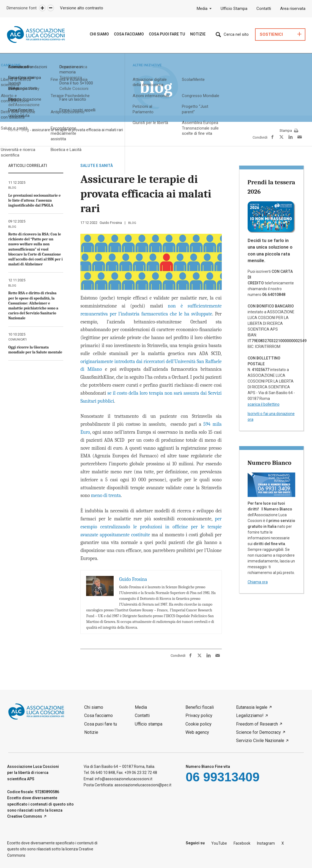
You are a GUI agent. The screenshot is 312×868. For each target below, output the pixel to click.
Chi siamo (99, 34)
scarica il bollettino (264, 404)
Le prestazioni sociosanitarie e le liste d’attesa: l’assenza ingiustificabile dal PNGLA (35, 200)
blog (132, 223)
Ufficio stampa (149, 724)
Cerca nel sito (236, 34)
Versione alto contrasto (82, 8)
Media (202, 9)
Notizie (198, 34)
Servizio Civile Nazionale (260, 741)
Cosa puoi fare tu (167, 34)
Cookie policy (199, 724)
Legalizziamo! (250, 715)
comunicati (17, 340)
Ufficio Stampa (234, 9)
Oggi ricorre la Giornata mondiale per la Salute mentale (35, 350)
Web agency (197, 732)
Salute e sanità (97, 166)
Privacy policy (199, 715)
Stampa (289, 131)
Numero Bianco (269, 463)
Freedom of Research (257, 724)
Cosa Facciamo (129, 34)
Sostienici (271, 35)
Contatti (264, 9)
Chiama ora (258, 582)
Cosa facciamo (98, 715)
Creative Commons (25, 816)
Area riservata (293, 9)
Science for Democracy (258, 732)
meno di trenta (106, 495)
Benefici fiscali (200, 707)
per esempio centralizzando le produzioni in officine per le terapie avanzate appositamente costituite (151, 527)
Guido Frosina (111, 223)
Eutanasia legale (252, 707)
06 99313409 (223, 777)
